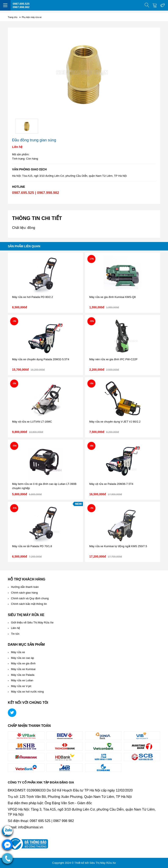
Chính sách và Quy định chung (30, 598)
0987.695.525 (21, 4)
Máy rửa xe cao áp (23, 658)
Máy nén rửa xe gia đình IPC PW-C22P (113, 359)
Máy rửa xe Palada (23, 675)
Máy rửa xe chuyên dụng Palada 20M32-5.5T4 (41, 359)
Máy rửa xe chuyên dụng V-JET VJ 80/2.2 (115, 422)
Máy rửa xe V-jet (21, 686)
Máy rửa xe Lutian (22, 680)
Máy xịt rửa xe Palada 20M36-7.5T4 (111, 484)
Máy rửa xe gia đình (23, 663)
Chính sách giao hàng (24, 593)
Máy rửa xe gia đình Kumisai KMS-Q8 (112, 297)
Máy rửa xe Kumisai (23, 669)
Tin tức (15, 634)
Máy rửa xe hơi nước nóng (27, 692)
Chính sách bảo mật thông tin (29, 604)
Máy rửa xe (18, 652)
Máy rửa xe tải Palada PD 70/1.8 (32, 546)
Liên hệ (15, 628)
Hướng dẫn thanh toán (25, 587)
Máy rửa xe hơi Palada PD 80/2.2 (32, 297)
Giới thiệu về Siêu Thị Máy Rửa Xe (32, 622)
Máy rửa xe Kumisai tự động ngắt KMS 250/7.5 (118, 546)
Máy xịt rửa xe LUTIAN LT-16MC (32, 422)
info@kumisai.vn (31, 827)
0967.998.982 (21, 7)
